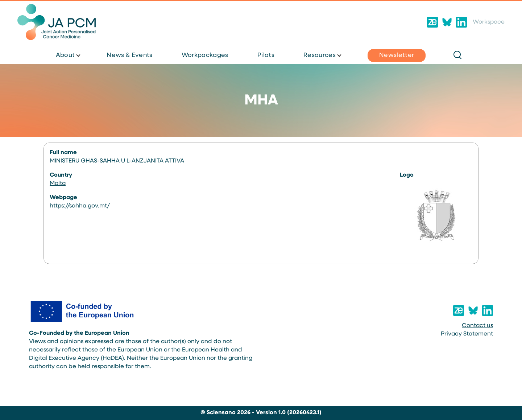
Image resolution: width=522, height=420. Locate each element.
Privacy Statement (467, 334)
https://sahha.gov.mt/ (80, 206)
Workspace (489, 22)
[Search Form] (457, 55)
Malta (58, 184)
